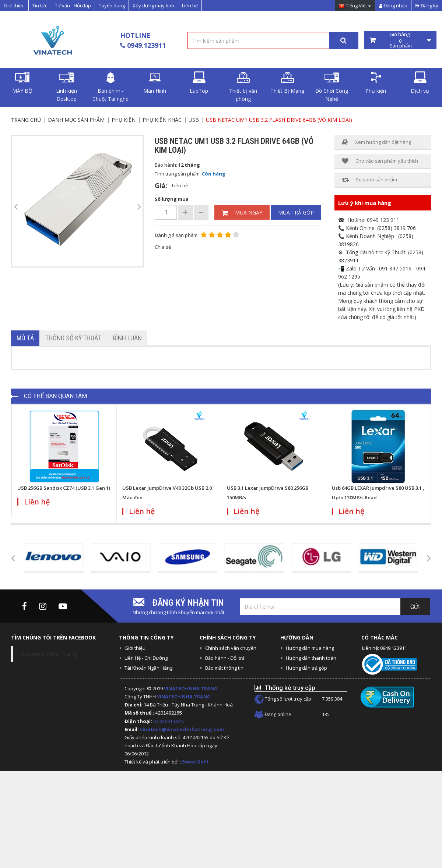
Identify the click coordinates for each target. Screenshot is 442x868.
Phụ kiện (376, 83)
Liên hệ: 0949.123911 (385, 648)
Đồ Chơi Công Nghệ (332, 87)
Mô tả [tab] (25, 338)
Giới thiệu (14, 6)
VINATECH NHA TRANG (191, 688)
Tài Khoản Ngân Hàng (148, 668)
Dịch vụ (420, 83)
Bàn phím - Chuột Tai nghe (110, 87)
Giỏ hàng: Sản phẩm (400, 40)
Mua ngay (242, 212)
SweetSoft (195, 762)
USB (194, 120)
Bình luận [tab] (127, 338)
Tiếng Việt (355, 6)
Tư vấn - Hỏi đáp (73, 6)
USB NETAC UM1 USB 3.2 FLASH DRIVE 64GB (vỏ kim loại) (279, 120)
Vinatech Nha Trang (49, 654)
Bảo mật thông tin (224, 668)
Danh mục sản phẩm (76, 120)
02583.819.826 (169, 721)
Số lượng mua (172, 199)
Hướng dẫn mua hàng (310, 648)
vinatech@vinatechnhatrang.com (182, 729)
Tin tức (40, 6)
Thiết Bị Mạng (287, 83)
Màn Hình (155, 83)
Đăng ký (427, 6)
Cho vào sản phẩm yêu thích (380, 161)
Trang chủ (26, 120)
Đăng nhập (393, 6)
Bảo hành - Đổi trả (225, 658)
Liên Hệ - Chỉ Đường (146, 658)
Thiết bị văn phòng (243, 87)
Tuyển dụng (112, 6)
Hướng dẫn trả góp (306, 668)
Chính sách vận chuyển (231, 648)
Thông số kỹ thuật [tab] (73, 338)
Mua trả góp (296, 212)
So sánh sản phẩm (369, 180)
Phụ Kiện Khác (162, 120)
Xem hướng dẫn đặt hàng (376, 142)
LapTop (199, 83)
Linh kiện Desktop (66, 87)
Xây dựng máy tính (153, 6)
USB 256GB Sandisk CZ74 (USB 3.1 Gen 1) (64, 488)
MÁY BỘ (22, 83)
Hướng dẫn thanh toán (311, 658)
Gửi (415, 607)
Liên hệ (190, 6)
